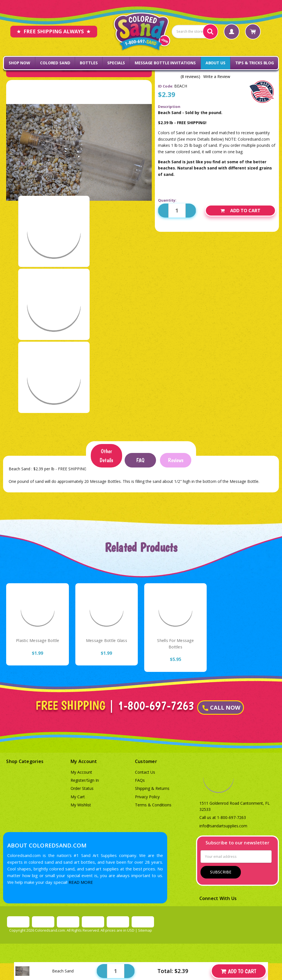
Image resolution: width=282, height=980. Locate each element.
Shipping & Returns (152, 788)
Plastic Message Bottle (38, 640)
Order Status (82, 788)
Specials (116, 63)
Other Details (106, 456)
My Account (81, 772)
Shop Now (19, 63)
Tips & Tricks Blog (255, 63)
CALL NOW (221, 708)
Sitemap (145, 930)
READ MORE (81, 882)
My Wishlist (81, 805)
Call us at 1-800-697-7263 (223, 817)
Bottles (89, 63)
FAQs (140, 780)
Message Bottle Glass (107, 640)
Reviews (176, 460)
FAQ (140, 460)
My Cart (78, 797)
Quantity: (167, 200)
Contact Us (145, 772)
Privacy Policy (147, 797)
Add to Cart (240, 211)
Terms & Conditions (153, 805)
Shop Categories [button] (25, 761)
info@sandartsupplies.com (223, 826)
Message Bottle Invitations (165, 63)
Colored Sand (55, 63)
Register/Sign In (85, 780)
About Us (215, 63)
